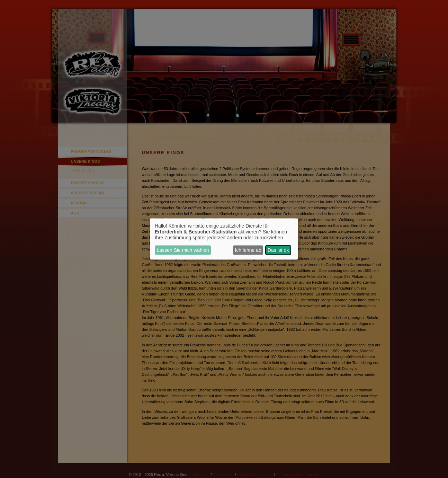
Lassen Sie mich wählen (183, 250)
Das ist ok (278, 250)
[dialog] (224, 239)
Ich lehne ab (248, 250)
